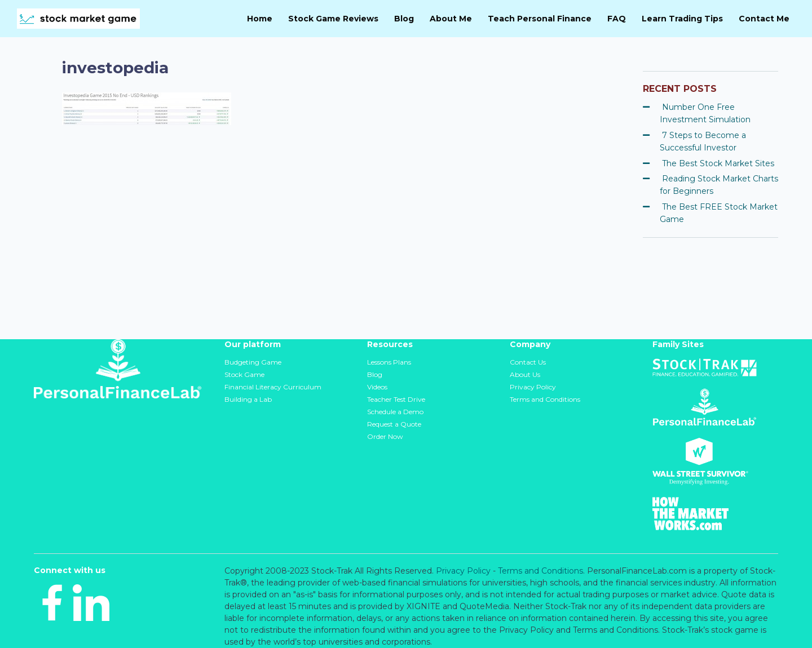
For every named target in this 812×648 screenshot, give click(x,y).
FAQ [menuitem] (617, 19)
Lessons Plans (389, 362)
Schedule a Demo (395, 412)
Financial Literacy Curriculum (273, 387)
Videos (377, 387)
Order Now (385, 436)
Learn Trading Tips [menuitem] (682, 19)
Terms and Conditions (545, 399)
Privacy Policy (533, 387)
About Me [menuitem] (451, 19)
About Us (525, 374)
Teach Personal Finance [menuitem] (540, 19)
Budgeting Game (253, 362)
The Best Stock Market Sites (718, 163)
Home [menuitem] (260, 19)
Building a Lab (248, 399)
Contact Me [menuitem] (764, 19)
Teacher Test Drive (396, 399)
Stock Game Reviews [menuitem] (333, 19)
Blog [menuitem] (404, 19)
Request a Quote (394, 424)
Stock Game (244, 374)
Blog (375, 374)
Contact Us (528, 362)
